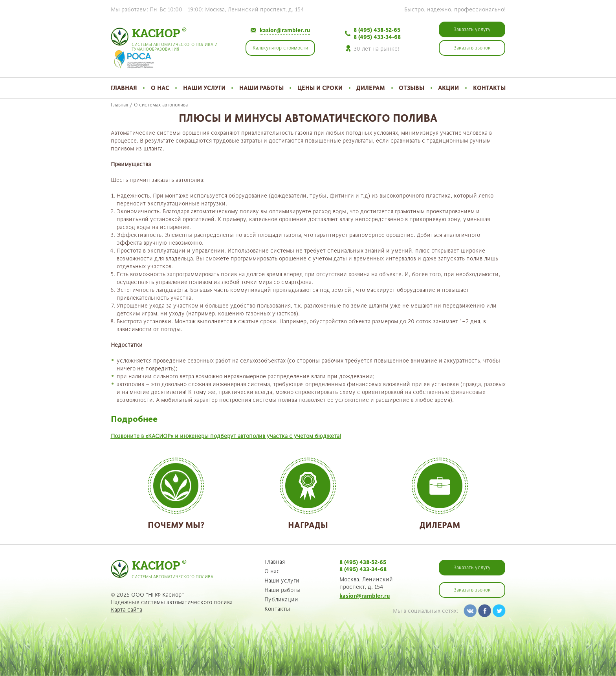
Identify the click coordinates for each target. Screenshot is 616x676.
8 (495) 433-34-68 (377, 37)
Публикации (281, 599)
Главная (124, 88)
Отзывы (412, 88)
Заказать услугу (472, 568)
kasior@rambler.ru (285, 30)
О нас (160, 88)
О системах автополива (161, 105)
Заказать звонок (472, 590)
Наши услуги (204, 88)
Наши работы (261, 88)
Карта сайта (126, 610)
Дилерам (371, 88)
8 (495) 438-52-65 (377, 30)
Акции (448, 88)
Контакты (489, 88)
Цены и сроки (320, 88)
